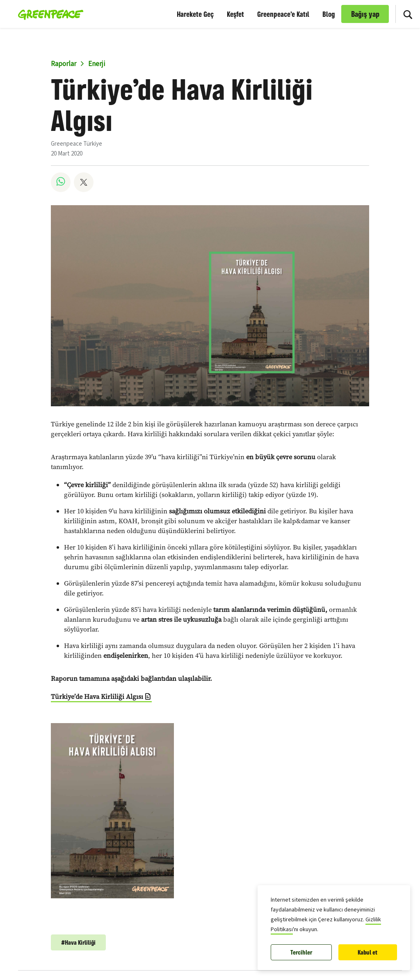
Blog (329, 14)
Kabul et (367, 952)
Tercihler (301, 952)
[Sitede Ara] (408, 14)
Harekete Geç (195, 14)
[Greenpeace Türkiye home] (48, 14)
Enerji (97, 64)
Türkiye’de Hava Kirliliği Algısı (97, 697)
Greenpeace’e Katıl (283, 14)
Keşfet (235, 14)
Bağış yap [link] (365, 14)
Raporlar (64, 64)
